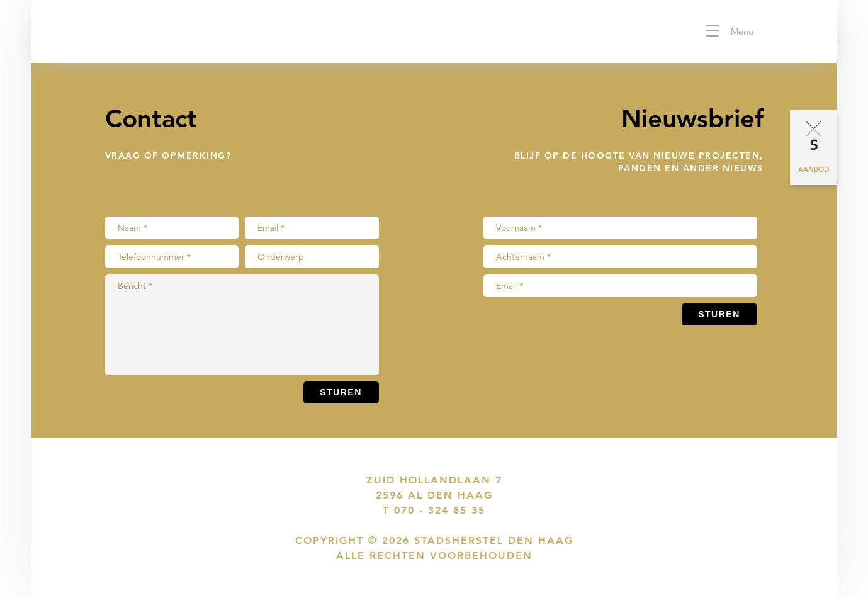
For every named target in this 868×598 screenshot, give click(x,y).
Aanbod (814, 169)
